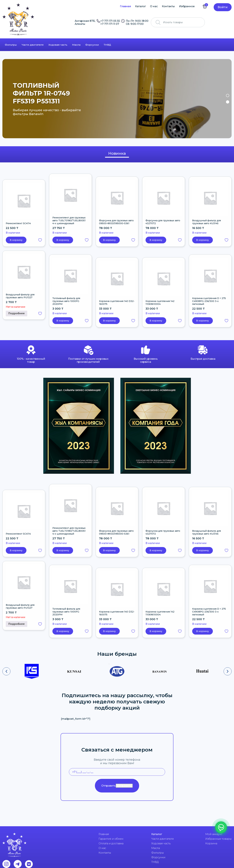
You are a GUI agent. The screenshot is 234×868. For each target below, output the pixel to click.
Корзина (211, 843)
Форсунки (92, 45)
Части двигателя (33, 45)
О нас (154, 6)
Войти (223, 7)
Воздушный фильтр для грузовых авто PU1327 (20, 296)
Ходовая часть (58, 45)
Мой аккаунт (214, 834)
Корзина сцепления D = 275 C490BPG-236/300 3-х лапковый (209, 301)
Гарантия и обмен (111, 839)
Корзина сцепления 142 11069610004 (160, 303)
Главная (125, 6)
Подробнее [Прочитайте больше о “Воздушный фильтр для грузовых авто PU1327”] (17, 313)
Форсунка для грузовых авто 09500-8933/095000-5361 (116, 222)
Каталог (140, 6)
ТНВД (107, 45)
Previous (7, 99)
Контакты (168, 6)
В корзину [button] (16, 240)
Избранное (187, 6)
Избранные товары (218, 839)
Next (227, 99)
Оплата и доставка (111, 843)
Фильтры (11, 45)
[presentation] (6, 671)
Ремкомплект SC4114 (18, 223)
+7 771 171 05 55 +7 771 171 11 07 (110, 22)
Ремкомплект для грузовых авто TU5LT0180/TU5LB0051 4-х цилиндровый (69, 220)
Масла (76, 45)
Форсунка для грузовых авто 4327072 (163, 222)
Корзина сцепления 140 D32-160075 (117, 303)
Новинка (117, 153)
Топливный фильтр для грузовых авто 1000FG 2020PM (66, 301)
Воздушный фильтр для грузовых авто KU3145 (207, 222)
